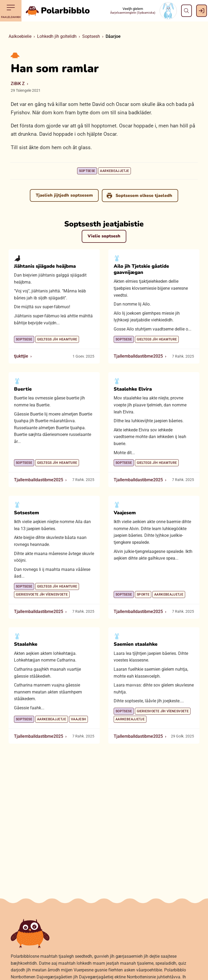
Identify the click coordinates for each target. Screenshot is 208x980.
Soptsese (87, 171)
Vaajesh (79, 719)
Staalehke (26, 644)
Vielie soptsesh (104, 236)
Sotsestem (26, 512)
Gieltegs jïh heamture (57, 339)
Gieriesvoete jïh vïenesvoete (42, 594)
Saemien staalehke (136, 644)
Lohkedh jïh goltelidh (57, 36)
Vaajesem (125, 512)
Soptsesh (91, 36)
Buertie (23, 389)
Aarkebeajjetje (114, 171)
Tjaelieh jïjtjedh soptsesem (64, 195)
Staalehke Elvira (133, 389)
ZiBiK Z (18, 84)
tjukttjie (21, 356)
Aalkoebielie (20, 36)
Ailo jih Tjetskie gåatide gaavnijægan (141, 269)
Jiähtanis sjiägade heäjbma (45, 266)
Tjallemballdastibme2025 (138, 356)
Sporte (143, 594)
